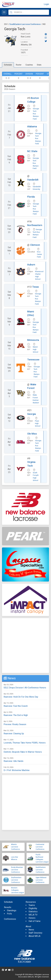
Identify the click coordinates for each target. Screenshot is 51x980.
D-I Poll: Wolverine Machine (17, 770)
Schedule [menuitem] (8, 902)
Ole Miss (32, 434)
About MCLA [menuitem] (34, 936)
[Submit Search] (11, 12)
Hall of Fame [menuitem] (35, 921)
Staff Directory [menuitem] (35, 933)
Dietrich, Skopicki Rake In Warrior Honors (23, 752)
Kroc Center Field (39, 254)
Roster (19, 65)
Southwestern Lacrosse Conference (16, 880)
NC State (32, 151)
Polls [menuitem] (9, 914)
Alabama (32, 126)
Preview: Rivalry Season (15, 724)
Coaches (29, 65)
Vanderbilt (33, 180)
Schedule (8, 65)
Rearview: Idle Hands (13, 761)
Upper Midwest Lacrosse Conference (41, 880)
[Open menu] (4, 12)
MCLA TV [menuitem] (33, 915)
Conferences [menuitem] (10, 919)
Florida (31, 197)
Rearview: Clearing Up (14, 734)
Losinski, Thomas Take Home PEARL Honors (25, 743)
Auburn (31, 265)
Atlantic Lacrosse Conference (15, 847)
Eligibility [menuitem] (33, 908)
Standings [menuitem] (12, 910)
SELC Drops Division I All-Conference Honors (25, 688)
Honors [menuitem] (32, 918)
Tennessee (33, 360)
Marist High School (36, 349)
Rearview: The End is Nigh (16, 715)
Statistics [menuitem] (33, 912)
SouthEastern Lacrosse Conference (25, 24)
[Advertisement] (25, 646)
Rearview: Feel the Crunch (16, 706)
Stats (39, 65)
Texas (36, 287)
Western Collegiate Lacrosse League (17, 890)
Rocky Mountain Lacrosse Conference (17, 870)
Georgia (32, 414)
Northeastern (35, 225)
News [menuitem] (31, 930)
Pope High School (38, 423)
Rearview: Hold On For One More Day (21, 697)
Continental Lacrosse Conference (40, 847)
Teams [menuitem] (32, 905)
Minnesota (33, 340)
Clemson (35, 245)
